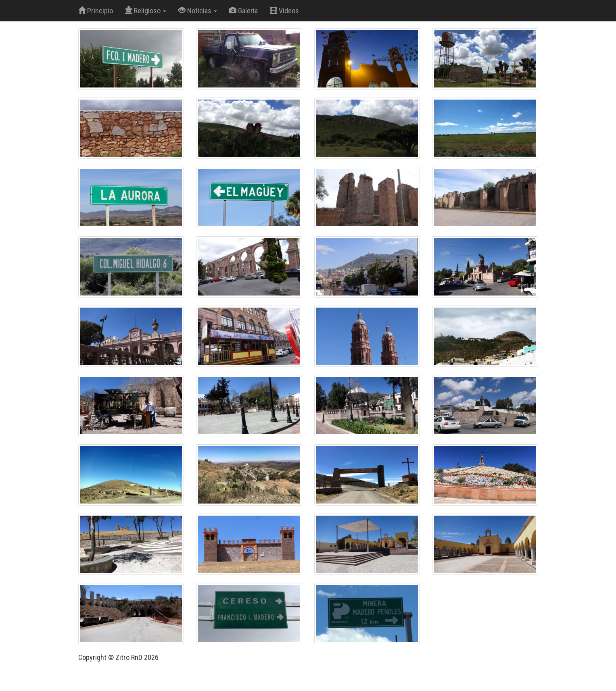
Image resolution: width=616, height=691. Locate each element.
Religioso (146, 11)
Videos (284, 11)
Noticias (198, 11)
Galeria (243, 11)
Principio (96, 11)
